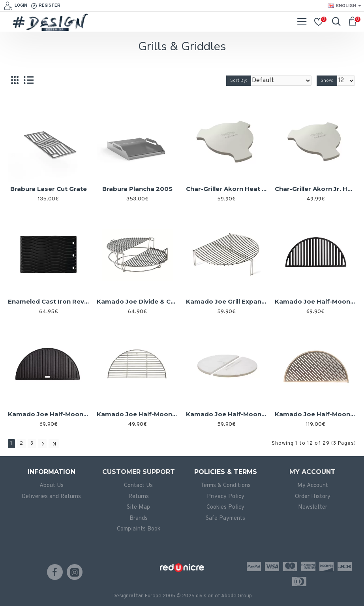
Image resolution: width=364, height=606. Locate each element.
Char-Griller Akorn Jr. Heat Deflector (315, 189)
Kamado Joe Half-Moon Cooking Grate (137, 414)
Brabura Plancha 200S (137, 189)
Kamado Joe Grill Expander (226, 301)
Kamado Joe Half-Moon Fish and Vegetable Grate (315, 414)
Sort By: (239, 81)
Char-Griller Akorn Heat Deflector (226, 189)
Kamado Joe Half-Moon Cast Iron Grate (315, 301)
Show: (327, 81)
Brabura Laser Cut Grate (49, 189)
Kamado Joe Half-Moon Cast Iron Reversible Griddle (48, 414)
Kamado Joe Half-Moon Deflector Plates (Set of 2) (226, 414)
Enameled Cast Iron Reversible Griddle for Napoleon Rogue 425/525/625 (48, 301)
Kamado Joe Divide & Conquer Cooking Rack (137, 301)
